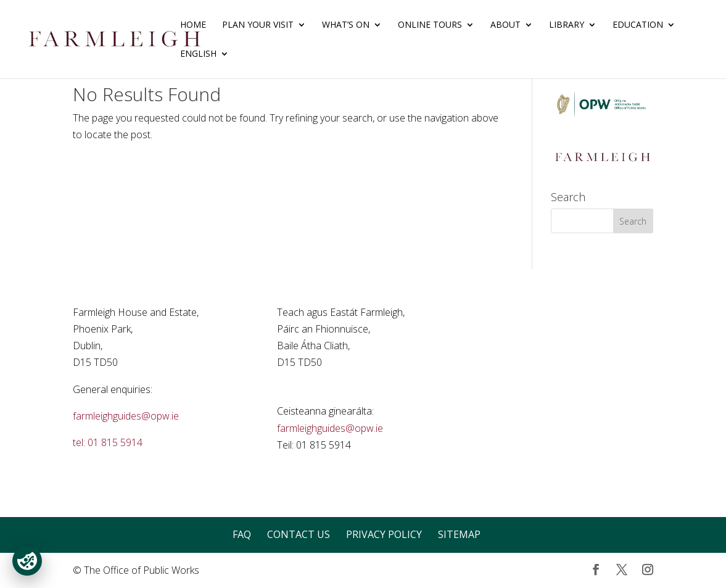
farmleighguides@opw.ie (126, 416)
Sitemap (459, 534)
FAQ (242, 534)
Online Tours (430, 25)
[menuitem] (204, 64)
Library (567, 25)
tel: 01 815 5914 (108, 442)
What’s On (346, 25)
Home (193, 25)
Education (638, 25)
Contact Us (299, 534)
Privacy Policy (384, 534)
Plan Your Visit (258, 25)
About (505, 25)
